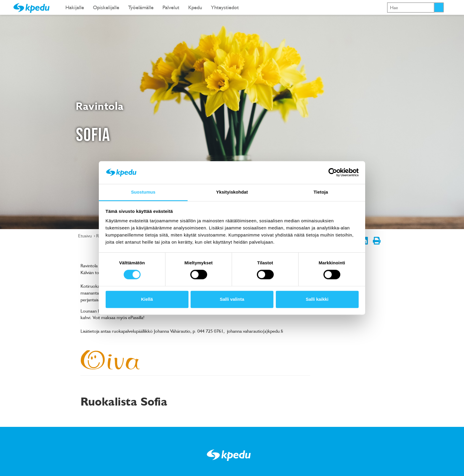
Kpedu (195, 7)
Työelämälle (141, 7)
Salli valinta (232, 299)
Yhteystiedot (225, 7)
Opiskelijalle (106, 7)
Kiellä (147, 299)
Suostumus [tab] (143, 192)
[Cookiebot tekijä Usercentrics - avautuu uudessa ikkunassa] (333, 173)
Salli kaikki (317, 299)
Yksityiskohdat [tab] (232, 192)
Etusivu (86, 236)
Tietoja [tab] (321, 192)
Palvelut (171, 7)
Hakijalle (75, 7)
